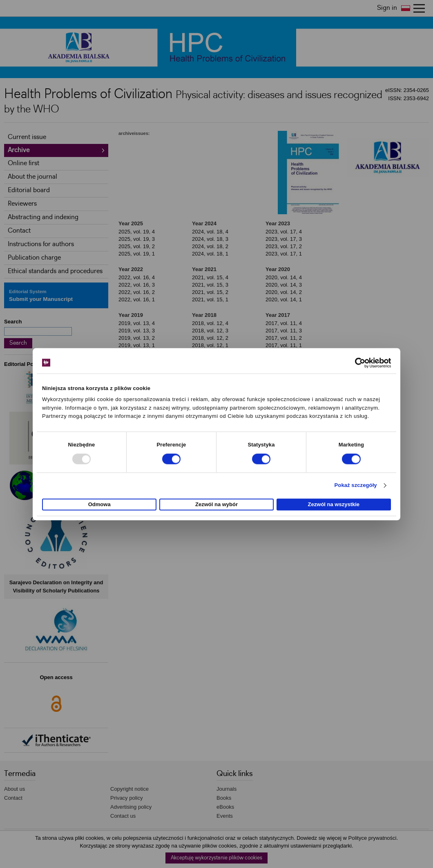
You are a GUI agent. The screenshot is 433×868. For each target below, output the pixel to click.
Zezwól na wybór (216, 504)
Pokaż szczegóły (356, 486)
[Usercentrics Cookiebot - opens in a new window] (355, 363)
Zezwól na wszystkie (334, 504)
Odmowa (99, 504)
